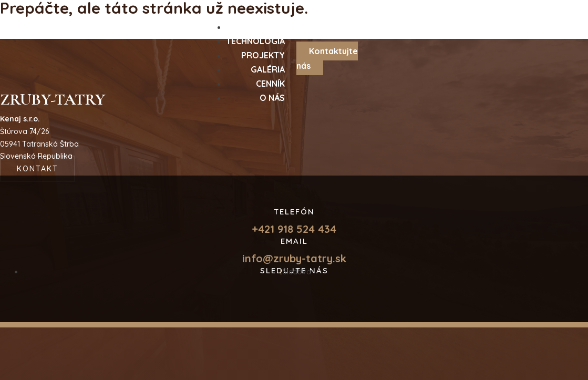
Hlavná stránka (49, 30)
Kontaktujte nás (327, 58)
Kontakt (38, 169)
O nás (272, 98)
